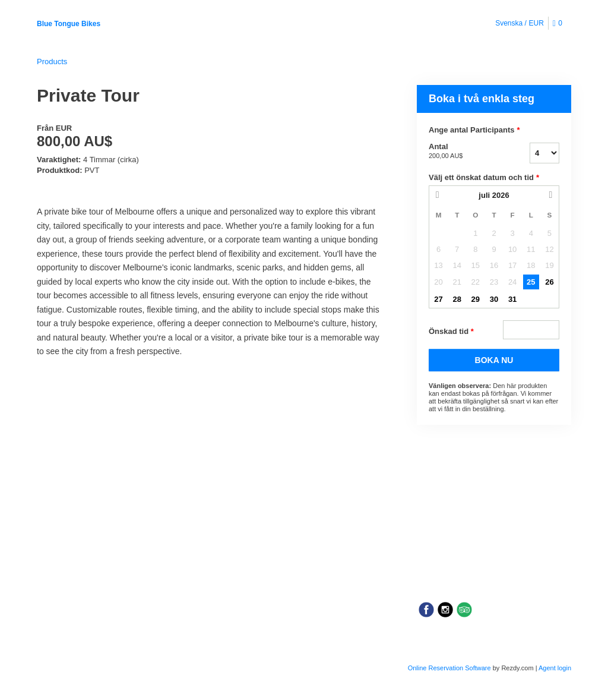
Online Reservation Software (449, 668)
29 (476, 299)
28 (457, 299)
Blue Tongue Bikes (69, 24)
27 (438, 299)
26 (549, 282)
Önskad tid (451, 332)
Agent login (555, 668)
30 (494, 299)
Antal (464, 152)
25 (531, 282)
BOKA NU (494, 360)
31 (512, 299)
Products (52, 62)
